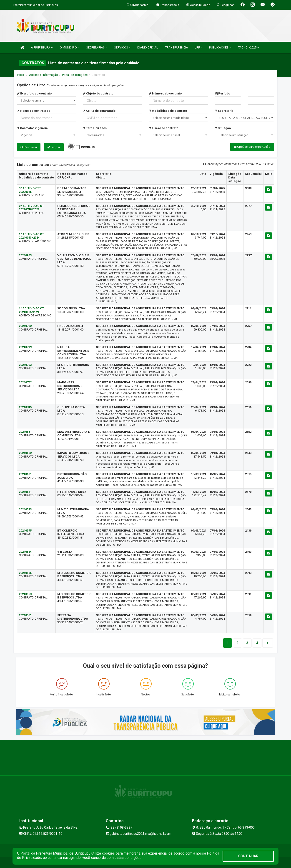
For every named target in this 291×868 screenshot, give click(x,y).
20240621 (25, 474)
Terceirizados (95, 128)
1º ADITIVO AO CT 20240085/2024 (31, 310)
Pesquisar (29, 147)
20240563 (25, 594)
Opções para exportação (252, 147)
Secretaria (224, 111)
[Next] (257, 643)
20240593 (25, 509)
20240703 (25, 365)
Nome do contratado (34, 111)
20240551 (25, 615)
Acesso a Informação (44, 75)
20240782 (25, 326)
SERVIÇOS (122, 47)
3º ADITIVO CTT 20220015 (30, 190)
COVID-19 (88, 147)
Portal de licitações (75, 75)
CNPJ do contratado (99, 111)
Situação (223, 128)
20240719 (25, 347)
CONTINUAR (248, 856)
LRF (199, 47)
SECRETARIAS (97, 47)
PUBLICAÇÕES (220, 47)
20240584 (25, 552)
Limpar (54, 147)
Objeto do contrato (98, 93)
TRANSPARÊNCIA (177, 47)
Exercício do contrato (34, 93)
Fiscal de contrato (164, 128)
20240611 (25, 492)
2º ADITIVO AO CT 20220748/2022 (31, 208)
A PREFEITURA (42, 47)
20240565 (25, 573)
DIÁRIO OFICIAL (148, 47)
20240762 (25, 382)
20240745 (25, 407)
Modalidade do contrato (168, 111)
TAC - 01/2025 (249, 47)
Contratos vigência (32, 128)
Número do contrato (165, 93)
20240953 (25, 255)
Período (222, 93)
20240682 (25, 453)
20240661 (25, 432)
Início (21, 75)
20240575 (25, 531)
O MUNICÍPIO (70, 47)
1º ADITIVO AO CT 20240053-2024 (31, 236)
